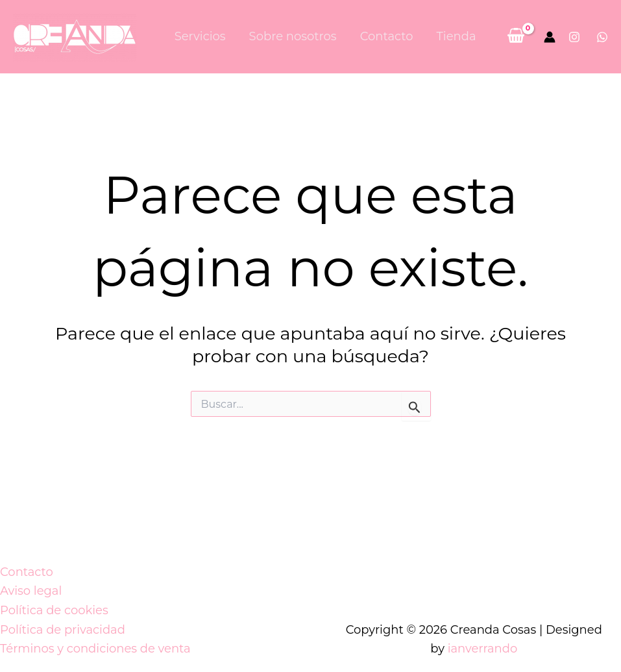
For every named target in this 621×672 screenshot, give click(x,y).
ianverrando (483, 649)
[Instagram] (574, 37)
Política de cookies (54, 610)
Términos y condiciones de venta (95, 649)
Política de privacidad (63, 630)
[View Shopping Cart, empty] (516, 37)
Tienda (457, 36)
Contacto (387, 36)
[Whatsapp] (602, 37)
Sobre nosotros (293, 36)
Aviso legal (31, 591)
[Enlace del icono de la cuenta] (550, 37)
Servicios (200, 36)
